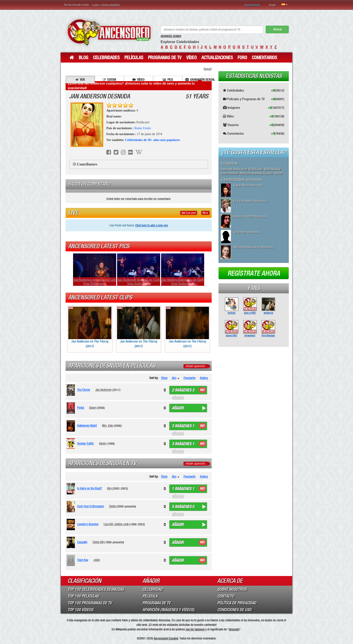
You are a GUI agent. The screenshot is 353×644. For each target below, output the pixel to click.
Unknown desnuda (246, 232)
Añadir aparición (195, 366)
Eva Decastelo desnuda (250, 201)
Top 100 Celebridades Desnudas (96, 589)
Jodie (97, 560)
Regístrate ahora (254, 273)
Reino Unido (143, 128)
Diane (93, 408)
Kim (109, 488)
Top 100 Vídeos (80, 610)
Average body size (234, 169)
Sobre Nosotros (232, 589)
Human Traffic (86, 443)
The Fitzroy (84, 390)
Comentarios (264, 58)
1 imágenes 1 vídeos (183, 490)
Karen (103, 443)
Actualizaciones (217, 58)
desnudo (234, 629)
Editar (109, 80)
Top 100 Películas (83, 596)
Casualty (82, 542)
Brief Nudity (272, 169)
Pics (168, 80)
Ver (80, 80)
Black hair (256, 169)
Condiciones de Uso (234, 610)
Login (96, 5)
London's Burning (88, 524)
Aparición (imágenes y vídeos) (168, 610)
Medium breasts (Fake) (256, 173)
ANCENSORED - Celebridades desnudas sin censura (109, 32)
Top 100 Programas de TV (90, 603)
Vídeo (191, 58)
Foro (242, 58)
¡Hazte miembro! (111, 5)
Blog (83, 58)
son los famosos (195, 629)
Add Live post (189, 213)
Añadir (178, 408)
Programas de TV (165, 58)
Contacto (226, 596)
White (279, 173)
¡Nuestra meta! (252, 5)
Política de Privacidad (237, 603)
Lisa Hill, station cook (116, 524)
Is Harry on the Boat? (89, 488)
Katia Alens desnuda (248, 185)
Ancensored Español (166, 638)
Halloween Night (87, 425)
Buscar (277, 29)
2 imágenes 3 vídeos (183, 391)
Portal (81, 408)
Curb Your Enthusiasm (91, 506)
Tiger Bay (83, 560)
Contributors (87, 164)
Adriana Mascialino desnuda (253, 247)
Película (150, 596)
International (229, 173)
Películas (134, 58)
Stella (112, 506)
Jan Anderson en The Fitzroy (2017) (90, 327)
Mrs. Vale (108, 425)
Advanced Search (171, 36)
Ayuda (272, 5)
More (205, 213)
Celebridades (106, 58)
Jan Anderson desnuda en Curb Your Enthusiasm (95, 282)
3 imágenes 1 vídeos (183, 427)
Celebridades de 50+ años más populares (152, 140)
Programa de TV (157, 603)
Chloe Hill (98, 542)
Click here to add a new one (152, 225)
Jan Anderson (103, 390)
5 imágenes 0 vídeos (183, 508)
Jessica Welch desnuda (250, 216)
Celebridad (152, 589)
